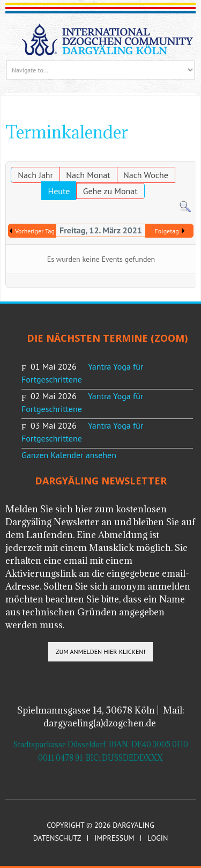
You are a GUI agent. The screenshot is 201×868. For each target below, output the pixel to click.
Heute (59, 191)
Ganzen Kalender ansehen (69, 455)
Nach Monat (88, 175)
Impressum (114, 838)
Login (158, 838)
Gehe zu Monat (110, 191)
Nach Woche (146, 175)
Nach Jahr (35, 175)
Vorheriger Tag (35, 231)
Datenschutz (57, 838)
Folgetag (167, 231)
